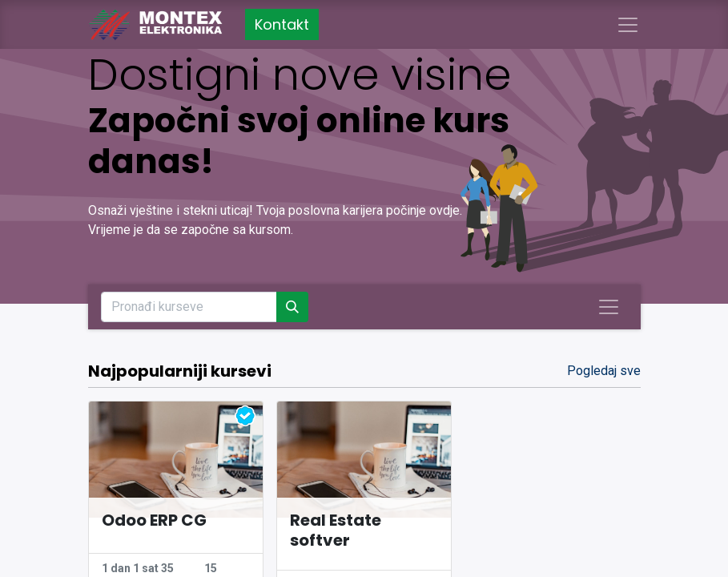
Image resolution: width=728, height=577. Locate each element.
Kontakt (282, 24)
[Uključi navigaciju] (609, 307)
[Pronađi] (292, 307)
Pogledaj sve (604, 371)
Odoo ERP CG (154, 521)
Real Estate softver (336, 531)
